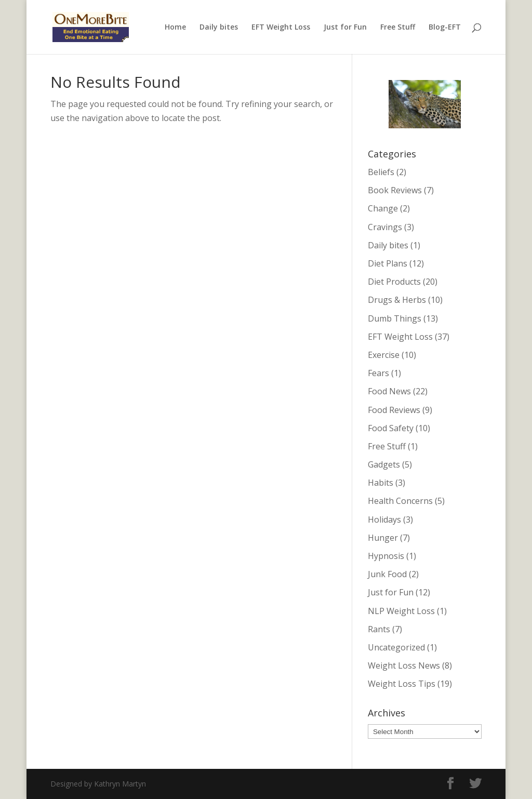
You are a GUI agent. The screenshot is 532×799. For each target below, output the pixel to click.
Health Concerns (400, 501)
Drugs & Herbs (397, 300)
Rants (379, 629)
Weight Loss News (404, 665)
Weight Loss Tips (402, 684)
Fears (378, 373)
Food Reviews (394, 410)
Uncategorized (396, 647)
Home (175, 28)
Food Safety (391, 428)
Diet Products (394, 282)
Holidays (384, 520)
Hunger (383, 538)
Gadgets (384, 464)
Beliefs (381, 172)
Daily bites (219, 28)
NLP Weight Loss (401, 611)
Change (383, 208)
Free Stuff (398, 28)
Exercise (384, 355)
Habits (381, 483)
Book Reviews (395, 190)
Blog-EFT (445, 28)
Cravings (385, 227)
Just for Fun (345, 28)
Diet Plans (388, 263)
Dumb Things (395, 318)
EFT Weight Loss (281, 28)
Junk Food (387, 574)
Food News (389, 391)
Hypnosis (386, 556)
